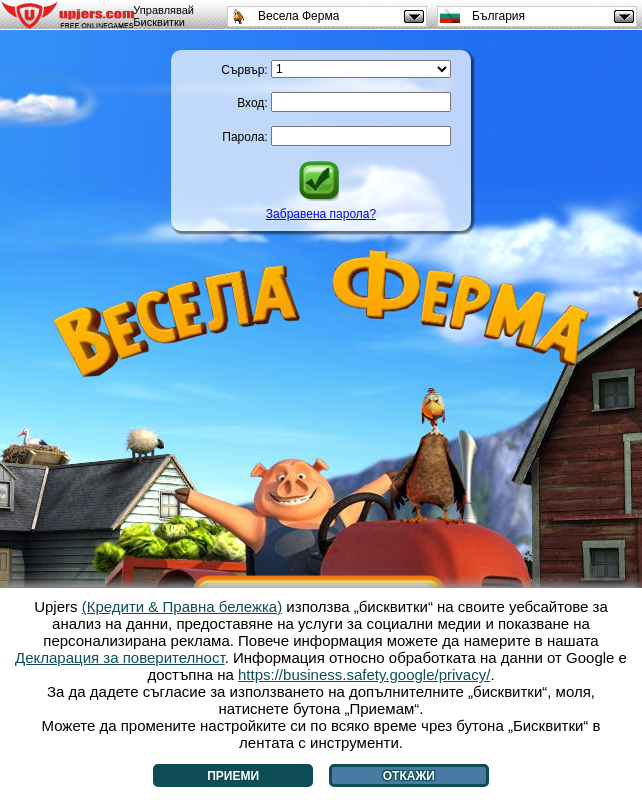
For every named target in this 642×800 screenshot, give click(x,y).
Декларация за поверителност (120, 657)
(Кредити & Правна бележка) (182, 606)
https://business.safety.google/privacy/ (364, 674)
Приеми (233, 776)
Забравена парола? (321, 214)
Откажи (409, 776)
